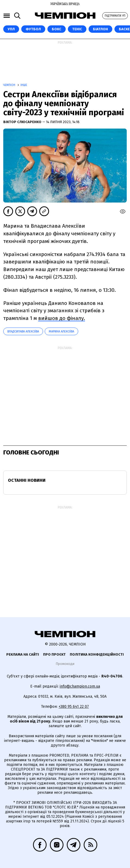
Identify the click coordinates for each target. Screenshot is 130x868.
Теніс (77, 29)
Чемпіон (10, 85)
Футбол (33, 29)
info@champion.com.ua (80, 686)
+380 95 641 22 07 (74, 707)
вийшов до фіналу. (62, 318)
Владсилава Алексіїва (23, 332)
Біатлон (100, 29)
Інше (24, 85)
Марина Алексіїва (61, 332)
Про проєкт (54, 654)
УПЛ (11, 29)
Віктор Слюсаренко (23, 122)
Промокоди (65, 664)
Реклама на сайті (23, 654)
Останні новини (27, 480)
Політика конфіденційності (97, 654)
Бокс (57, 29)
